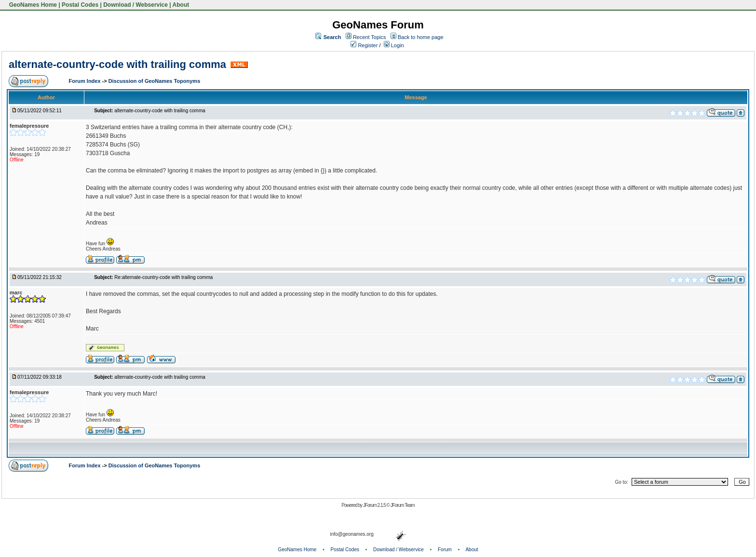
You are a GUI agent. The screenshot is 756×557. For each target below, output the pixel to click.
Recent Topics (370, 37)
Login (394, 45)
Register (364, 45)
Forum (445, 550)
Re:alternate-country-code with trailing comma (163, 277)
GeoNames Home (32, 5)
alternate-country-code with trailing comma (117, 64)
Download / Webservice (135, 5)
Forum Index (86, 81)
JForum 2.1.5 (375, 505)
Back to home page (421, 37)
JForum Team (403, 505)
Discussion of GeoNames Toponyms (155, 81)
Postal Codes (80, 5)
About (181, 5)
